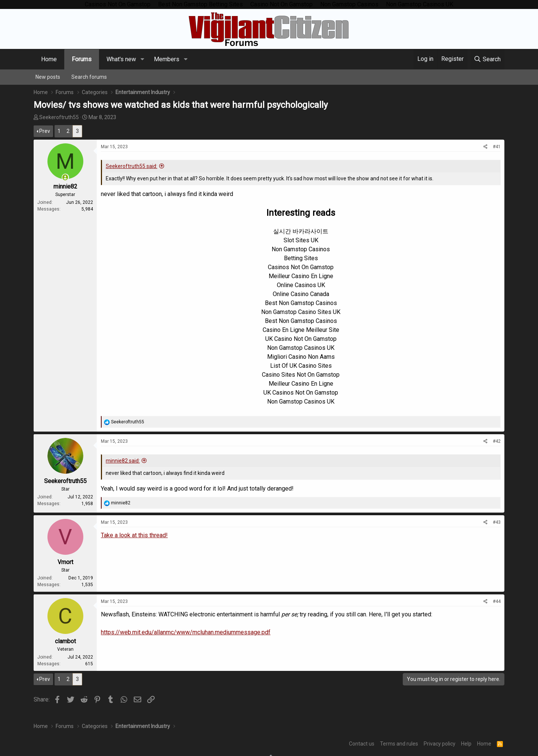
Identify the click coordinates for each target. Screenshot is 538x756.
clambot (65, 641)
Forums (82, 59)
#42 (497, 441)
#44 (497, 601)
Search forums (89, 77)
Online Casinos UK (301, 285)
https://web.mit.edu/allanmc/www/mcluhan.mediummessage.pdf (186, 632)
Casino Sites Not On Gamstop (301, 375)
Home (49, 59)
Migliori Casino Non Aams (301, 357)
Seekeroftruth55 (59, 117)
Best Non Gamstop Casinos (301, 303)
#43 (497, 522)
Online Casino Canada (301, 294)
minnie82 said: (123, 461)
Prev (45, 131)
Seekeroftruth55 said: (132, 166)
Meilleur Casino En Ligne (301, 276)
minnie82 (65, 186)
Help (466, 744)
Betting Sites (301, 258)
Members (167, 59)
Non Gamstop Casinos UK (301, 348)
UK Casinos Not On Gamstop (301, 393)
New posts (48, 77)
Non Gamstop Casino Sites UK (301, 312)
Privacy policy (440, 744)
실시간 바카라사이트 (301, 231)
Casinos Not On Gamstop (301, 267)
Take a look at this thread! (134, 535)
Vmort (65, 562)
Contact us (362, 744)
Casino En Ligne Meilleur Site (301, 330)
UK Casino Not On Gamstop (301, 339)
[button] (142, 59)
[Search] (487, 59)
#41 (497, 147)
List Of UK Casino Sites (301, 366)
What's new (121, 59)
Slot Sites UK (301, 240)
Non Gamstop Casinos (301, 249)
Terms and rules (399, 744)
